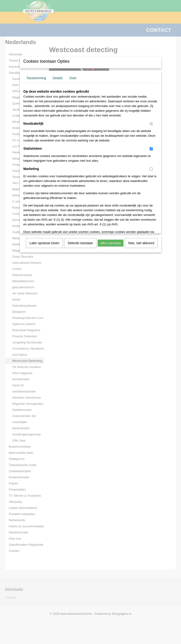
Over (73, 78)
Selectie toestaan (80, 243)
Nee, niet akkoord (141, 243)
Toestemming (36, 78)
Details (58, 78)
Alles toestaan (111, 243)
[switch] (151, 124)
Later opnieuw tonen (44, 243)
